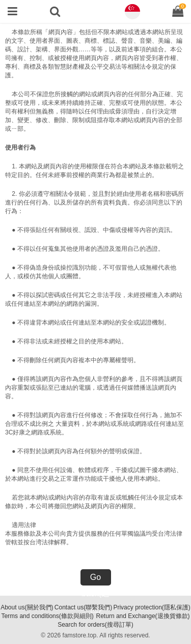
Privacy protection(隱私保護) (152, 607)
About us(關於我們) (27, 607)
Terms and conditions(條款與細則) (47, 616)
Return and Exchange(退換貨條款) (143, 616)
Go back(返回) (95, 579)
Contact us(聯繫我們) (83, 607)
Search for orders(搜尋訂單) (95, 625)
